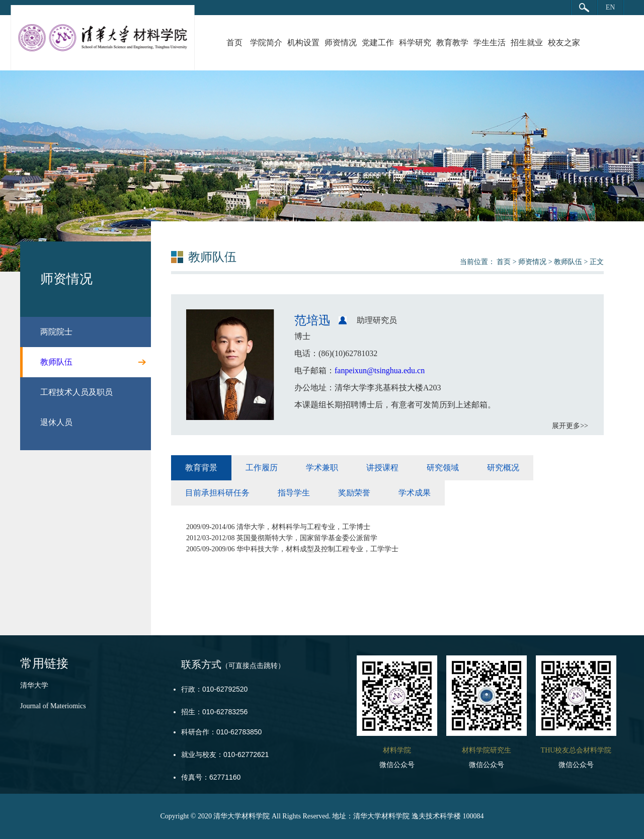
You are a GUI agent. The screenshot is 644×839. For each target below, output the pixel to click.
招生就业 (527, 43)
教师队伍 (568, 262)
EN (611, 7)
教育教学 (452, 43)
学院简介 (266, 43)
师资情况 (341, 43)
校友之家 (564, 43)
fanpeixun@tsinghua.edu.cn (380, 370)
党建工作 (378, 43)
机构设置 (303, 43)
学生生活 (490, 43)
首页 (234, 43)
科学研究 (415, 43)
